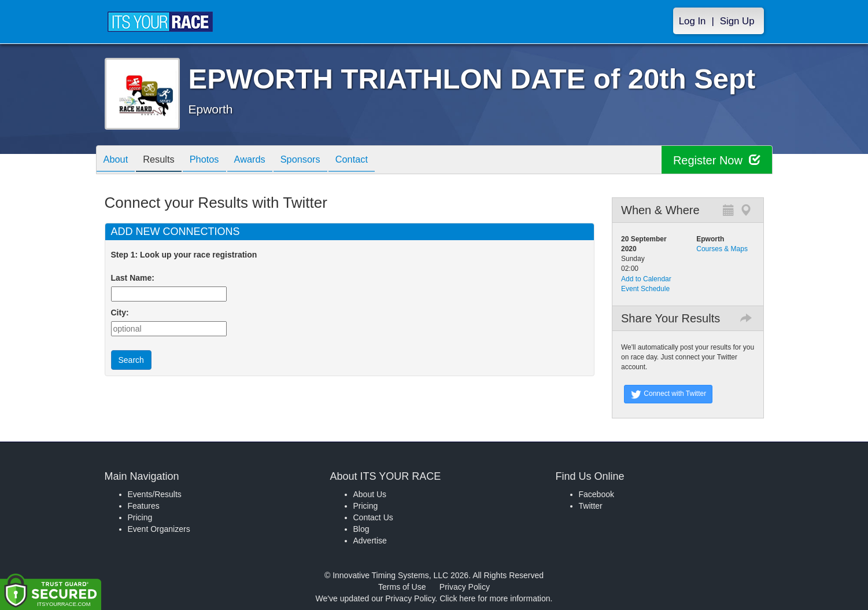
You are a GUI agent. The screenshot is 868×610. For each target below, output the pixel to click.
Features (144, 506)
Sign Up (737, 21)
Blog (361, 529)
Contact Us (373, 517)
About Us (370, 494)
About (118, 161)
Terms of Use (402, 587)
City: (120, 313)
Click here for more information (495, 598)
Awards (265, 161)
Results (165, 161)
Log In (692, 21)
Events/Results (155, 494)
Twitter (591, 506)
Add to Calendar (646, 279)
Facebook (596, 494)
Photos (215, 161)
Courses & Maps (722, 249)
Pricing (140, 517)
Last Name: (135, 278)
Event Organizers (159, 529)
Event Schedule (645, 289)
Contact (375, 161)
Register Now (717, 160)
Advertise (370, 541)
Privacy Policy (465, 587)
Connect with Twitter (668, 394)
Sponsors (320, 161)
